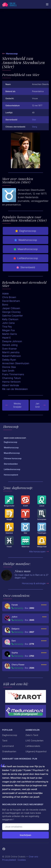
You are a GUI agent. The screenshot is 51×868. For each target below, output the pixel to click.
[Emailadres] (26, 827)
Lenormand (8, 746)
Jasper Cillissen (11, 308)
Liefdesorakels (33, 746)
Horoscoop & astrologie (35, 583)
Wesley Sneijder (13, 405)
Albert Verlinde (11, 385)
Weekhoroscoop (26, 240)
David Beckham (11, 301)
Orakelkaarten (9, 751)
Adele (5, 294)
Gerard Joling (10, 345)
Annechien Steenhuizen (16, 363)
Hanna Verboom (11, 382)
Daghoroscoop (26, 231)
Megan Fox (8, 330)
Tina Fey (7, 327)
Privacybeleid (9, 860)
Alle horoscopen (39, 552)
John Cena (8, 323)
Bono (5, 305)
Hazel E (6, 338)
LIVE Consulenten (35, 741)
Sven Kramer (10, 349)
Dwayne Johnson (12, 341)
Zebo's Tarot (32, 735)
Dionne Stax (9, 367)
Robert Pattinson (12, 356)
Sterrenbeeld (26, 267)
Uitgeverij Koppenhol (36, 751)
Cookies (22, 860)
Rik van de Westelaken (15, 389)
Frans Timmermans (13, 374)
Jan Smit (40, 405)
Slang (35, 127)
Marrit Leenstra (11, 352)
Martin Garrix (10, 334)
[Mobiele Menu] (47, 4)
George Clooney (11, 312)
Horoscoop (12, 54)
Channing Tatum (11, 378)
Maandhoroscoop (26, 249)
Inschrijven (26, 835)
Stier (34, 120)
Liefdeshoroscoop (26, 258)
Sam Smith (8, 371)
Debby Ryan (9, 360)
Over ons (33, 857)
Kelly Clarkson (10, 319)
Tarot (5, 741)
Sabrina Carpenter (13, 316)
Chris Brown (9, 297)
